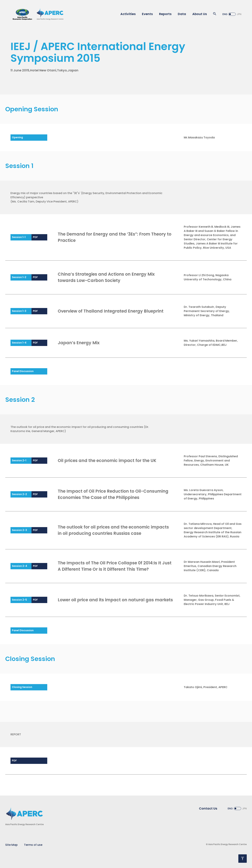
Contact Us (208, 808)
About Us (200, 14)
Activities (128, 14)
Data (182, 14)
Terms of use (33, 845)
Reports (165, 14)
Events (147, 14)
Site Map (11, 845)
